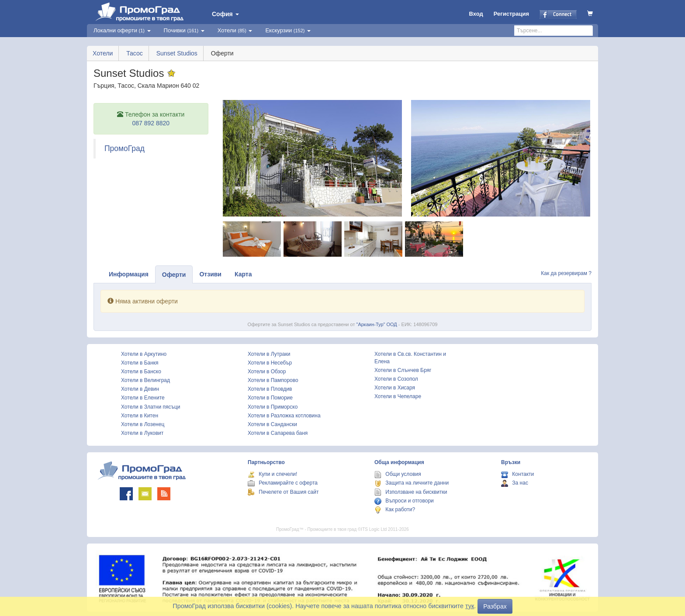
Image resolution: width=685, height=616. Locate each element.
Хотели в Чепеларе (398, 396)
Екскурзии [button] (288, 30)
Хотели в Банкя (140, 363)
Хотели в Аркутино (144, 354)
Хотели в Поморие (270, 398)
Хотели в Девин (140, 389)
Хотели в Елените (143, 398)
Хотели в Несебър (270, 363)
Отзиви (210, 274)
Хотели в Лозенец (143, 424)
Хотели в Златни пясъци (151, 407)
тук (470, 606)
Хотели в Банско (141, 372)
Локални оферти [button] (122, 30)
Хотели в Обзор (267, 372)
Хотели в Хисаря (395, 388)
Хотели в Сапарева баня (278, 433)
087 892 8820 (151, 123)
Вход (476, 14)
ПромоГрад (125, 148)
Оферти (174, 275)
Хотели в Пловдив (270, 389)
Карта (243, 274)
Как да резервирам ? (566, 273)
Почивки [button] (184, 30)
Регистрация (511, 14)
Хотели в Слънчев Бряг (403, 370)
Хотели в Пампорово (273, 380)
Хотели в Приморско (273, 407)
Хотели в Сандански (272, 424)
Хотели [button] (235, 30)
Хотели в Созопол (396, 379)
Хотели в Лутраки (269, 354)
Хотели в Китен (140, 416)
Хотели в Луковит (142, 433)
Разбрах (495, 606)
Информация (129, 274)
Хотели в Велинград (145, 380)
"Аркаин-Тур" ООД (377, 324)
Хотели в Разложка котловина (284, 416)
